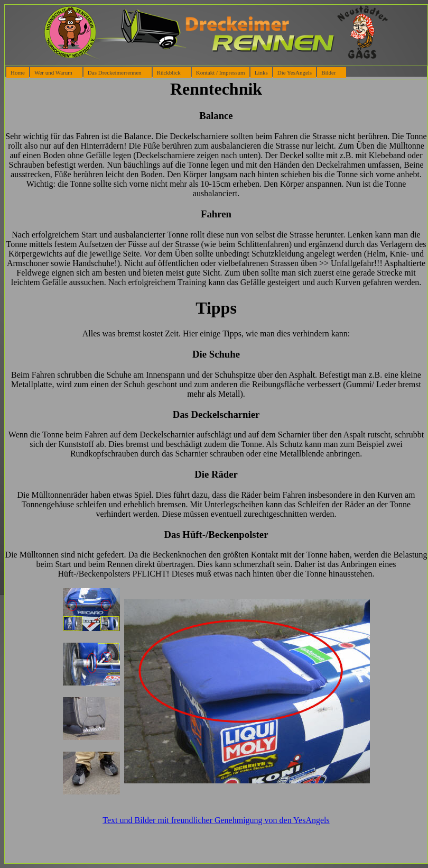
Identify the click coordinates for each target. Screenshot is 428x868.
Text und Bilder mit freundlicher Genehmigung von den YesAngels (216, 820)
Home (18, 72)
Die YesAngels (295, 72)
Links (261, 72)
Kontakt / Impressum (221, 72)
